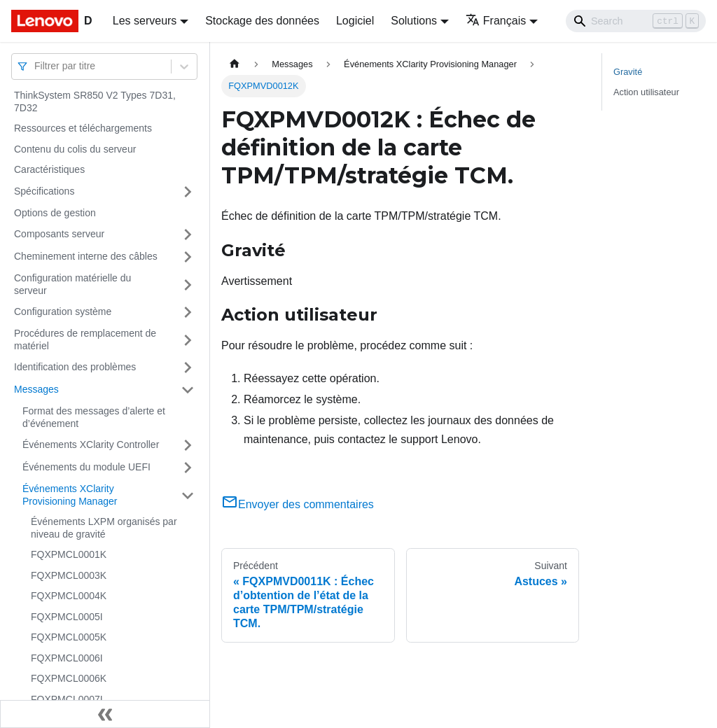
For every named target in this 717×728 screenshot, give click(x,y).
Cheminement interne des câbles (86, 256)
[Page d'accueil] (235, 64)
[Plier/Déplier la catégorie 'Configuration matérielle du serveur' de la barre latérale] (188, 285)
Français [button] (496, 21)
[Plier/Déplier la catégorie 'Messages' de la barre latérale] (188, 390)
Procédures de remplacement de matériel (85, 339)
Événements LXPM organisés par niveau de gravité (104, 528)
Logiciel (355, 21)
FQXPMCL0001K (69, 554)
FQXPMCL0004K (69, 596)
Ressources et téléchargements (83, 128)
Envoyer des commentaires (298, 504)
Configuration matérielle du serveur (72, 284)
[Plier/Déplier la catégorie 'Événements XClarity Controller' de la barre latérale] (188, 445)
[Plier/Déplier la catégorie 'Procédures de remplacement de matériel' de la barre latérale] (188, 340)
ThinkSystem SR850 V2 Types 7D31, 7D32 (95, 101)
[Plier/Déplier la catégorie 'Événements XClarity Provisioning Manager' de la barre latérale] (188, 495)
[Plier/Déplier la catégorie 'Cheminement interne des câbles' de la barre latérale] (188, 257)
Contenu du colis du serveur (75, 149)
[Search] (636, 21)
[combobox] (36, 66)
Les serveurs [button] (145, 21)
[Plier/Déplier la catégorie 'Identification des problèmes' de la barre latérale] (188, 367)
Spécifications (44, 191)
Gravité (628, 72)
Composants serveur (59, 234)
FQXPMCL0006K (69, 678)
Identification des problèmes (75, 367)
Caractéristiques (49, 169)
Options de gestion (55, 213)
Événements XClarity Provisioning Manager (70, 495)
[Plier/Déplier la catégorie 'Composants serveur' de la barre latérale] (188, 234)
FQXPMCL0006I (67, 658)
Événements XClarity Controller (91, 444)
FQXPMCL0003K (69, 575)
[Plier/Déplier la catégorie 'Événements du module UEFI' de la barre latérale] (188, 468)
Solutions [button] (414, 21)
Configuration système (63, 311)
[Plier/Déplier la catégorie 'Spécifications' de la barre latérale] (188, 192)
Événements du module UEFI (86, 467)
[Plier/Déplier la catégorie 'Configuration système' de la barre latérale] (188, 312)
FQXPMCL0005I (67, 617)
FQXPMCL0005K (69, 637)
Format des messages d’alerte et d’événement (94, 417)
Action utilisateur (646, 92)
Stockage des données (262, 21)
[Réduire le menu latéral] (105, 714)
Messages (36, 389)
